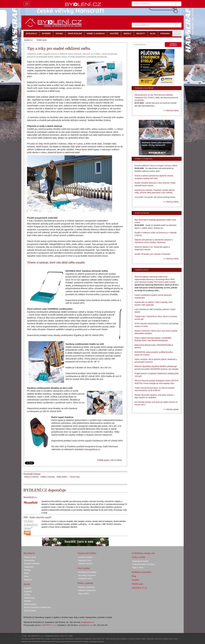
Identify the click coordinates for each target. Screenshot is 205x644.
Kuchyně (28, 588)
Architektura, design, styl (143, 553)
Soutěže (135, 580)
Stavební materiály (32, 564)
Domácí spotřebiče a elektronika (37, 607)
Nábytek (27, 601)
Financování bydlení (87, 553)
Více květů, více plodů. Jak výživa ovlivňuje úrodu (155, 197)
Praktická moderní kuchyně (143, 564)
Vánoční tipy (75, 477)
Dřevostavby (29, 560)
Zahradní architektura (87, 590)
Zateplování (29, 567)
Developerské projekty (87, 572)
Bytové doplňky (30, 604)
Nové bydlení (84, 568)
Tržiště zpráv (103, 460)
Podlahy (27, 570)
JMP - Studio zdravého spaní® (37, 517)
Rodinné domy (30, 557)
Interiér (27, 584)
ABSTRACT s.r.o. (49, 625)
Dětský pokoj (29, 598)
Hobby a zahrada (47, 477)
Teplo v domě (138, 568)
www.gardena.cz (92, 449)
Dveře (27, 573)
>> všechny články (171, 110)
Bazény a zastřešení (87, 587)
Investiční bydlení (85, 557)
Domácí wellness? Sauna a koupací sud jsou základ (156, 166)
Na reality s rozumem (87, 575)
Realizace (28, 580)
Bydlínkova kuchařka (141, 572)
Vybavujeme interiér (140, 561)
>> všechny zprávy (171, 409)
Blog (134, 576)
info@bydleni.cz (88, 622)
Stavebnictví (29, 553)
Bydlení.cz (28, 40)
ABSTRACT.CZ (139, 588)
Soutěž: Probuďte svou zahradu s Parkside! (152, 254)
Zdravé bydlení (30, 611)
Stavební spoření (85, 564)
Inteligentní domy (85, 578)
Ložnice (27, 595)
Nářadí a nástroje (31, 477)
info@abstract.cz (85, 625)
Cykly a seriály (139, 557)
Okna (26, 576)
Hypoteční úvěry (85, 560)
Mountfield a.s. (30, 497)
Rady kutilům (62, 477)
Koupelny (28, 591)
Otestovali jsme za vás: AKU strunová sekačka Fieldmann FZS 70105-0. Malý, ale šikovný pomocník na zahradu (156, 97)
